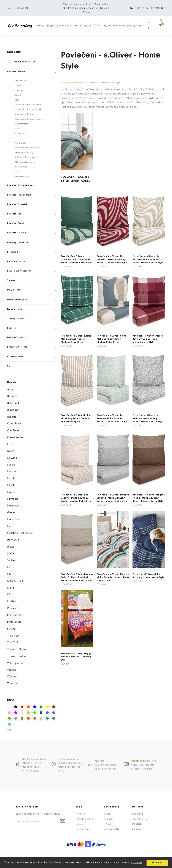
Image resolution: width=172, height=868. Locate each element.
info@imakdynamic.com (144, 761)
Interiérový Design (130, 26)
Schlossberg (14, 622)
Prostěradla (14, 252)
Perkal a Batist (21, 143)
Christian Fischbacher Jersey (28, 105)
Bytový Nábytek (15, 357)
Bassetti (12, 396)
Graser (18, 100)
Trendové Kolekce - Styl (23, 62)
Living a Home (15, 309)
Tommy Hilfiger (17, 650)
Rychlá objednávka (69, 759)
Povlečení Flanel (16, 223)
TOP (96, 26)
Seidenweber (15, 615)
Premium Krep (21, 167)
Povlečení (81, 814)
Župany (11, 280)
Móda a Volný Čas (17, 338)
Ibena (11, 547)
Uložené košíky (140, 819)
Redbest (12, 602)
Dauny (11, 451)
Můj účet (99, 761)
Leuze (11, 567)
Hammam (13, 519)
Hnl (9, 526)
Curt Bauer (13, 431)
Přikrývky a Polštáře (17, 243)
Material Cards (80, 26)
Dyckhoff (12, 465)
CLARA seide (15, 437)
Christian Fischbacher (20, 533)
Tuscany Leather (17, 656)
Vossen (11, 670)
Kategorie (109, 26)
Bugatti (18, 95)
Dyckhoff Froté (21, 124)
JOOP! (11, 554)
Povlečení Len (14, 214)
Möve (11, 588)
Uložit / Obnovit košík (34, 759)
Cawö (11, 444)
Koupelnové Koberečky (19, 271)
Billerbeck (13, 403)
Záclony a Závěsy (16, 319)
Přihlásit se (138, 814)
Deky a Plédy (14, 290)
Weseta (12, 677)
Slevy (10, 366)
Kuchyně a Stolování (18, 347)
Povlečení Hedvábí (17, 233)
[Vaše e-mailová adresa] (37, 821)
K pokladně (138, 829)
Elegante (19, 90)
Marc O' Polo (15, 581)
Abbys (11, 390)
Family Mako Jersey (24, 153)
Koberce (12, 328)
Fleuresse (13, 506)
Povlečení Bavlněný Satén (20, 186)
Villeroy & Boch (16, 663)
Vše (9, 730)
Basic (17, 172)
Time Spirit (14, 636)
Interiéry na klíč (112, 829)
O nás (107, 814)
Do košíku (137, 824)
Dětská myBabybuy (17, 300)
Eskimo (11, 492)
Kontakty (108, 819)
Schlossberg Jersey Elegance (29, 119)
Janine (11, 561)
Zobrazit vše (21, 81)
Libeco (11, 574)
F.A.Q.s (107, 824)
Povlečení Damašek (17, 204)
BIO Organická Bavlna (25, 162)
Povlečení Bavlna (16, 72)
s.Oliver (18, 86)
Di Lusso (12, 458)
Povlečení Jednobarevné (20, 195)
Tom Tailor (14, 643)
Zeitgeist (13, 684)
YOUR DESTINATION (153, 8)
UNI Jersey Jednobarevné (27, 148)
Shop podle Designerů (73, 83)
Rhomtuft (12, 608)
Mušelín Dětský (22, 177)
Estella (11, 485)
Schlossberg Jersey (24, 114)
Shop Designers (56, 26)
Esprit (17, 129)
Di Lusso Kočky (21, 133)
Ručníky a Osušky (16, 262)
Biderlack (13, 410)
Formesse (13, 499)
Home (41, 26)
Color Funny (14, 424)
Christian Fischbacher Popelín (28, 109)
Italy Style (13, 540)
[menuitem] (32, 62)
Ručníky (80, 824)
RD (9, 595)
